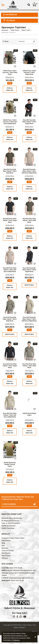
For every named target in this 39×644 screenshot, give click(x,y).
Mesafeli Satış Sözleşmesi (12, 518)
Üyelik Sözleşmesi (8, 526)
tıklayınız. (16, 640)
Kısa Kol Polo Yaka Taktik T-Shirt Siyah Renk (10, 220)
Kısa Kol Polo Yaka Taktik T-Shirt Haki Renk (29, 220)
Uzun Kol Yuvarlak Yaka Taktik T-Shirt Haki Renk (10, 319)
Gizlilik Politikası (8, 528)
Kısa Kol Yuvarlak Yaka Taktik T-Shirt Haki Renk (10, 171)
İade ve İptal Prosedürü (11, 523)
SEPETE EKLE (29, 285)
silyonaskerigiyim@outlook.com (21, 578)
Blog (3, 543)
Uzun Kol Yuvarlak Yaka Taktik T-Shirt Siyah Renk (29, 270)
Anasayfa (5, 30)
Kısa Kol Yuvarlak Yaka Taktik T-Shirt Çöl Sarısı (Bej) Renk (29, 171)
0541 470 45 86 (16, 568)
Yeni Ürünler (6, 553)
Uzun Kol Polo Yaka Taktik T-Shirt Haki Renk (29, 366)
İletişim (5, 558)
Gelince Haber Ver (10, 89)
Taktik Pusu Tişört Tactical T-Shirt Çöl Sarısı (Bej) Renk (10, 122)
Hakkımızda (6, 541)
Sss (3, 546)
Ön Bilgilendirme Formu (10, 521)
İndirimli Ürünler (8, 551)
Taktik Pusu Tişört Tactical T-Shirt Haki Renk (10, 73)
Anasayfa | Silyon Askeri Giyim (13, 538)
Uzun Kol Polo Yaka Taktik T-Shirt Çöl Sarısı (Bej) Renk (10, 415)
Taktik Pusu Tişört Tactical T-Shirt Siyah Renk (29, 73)
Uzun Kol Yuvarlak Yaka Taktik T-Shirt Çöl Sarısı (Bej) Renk (29, 319)
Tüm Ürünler (6, 556)
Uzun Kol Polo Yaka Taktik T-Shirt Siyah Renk (10, 366)
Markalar (5, 548)
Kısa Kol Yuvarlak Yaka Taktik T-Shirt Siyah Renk (29, 122)
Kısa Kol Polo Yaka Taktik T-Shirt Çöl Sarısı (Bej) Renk (10, 270)
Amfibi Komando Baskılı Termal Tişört (10, 464)
